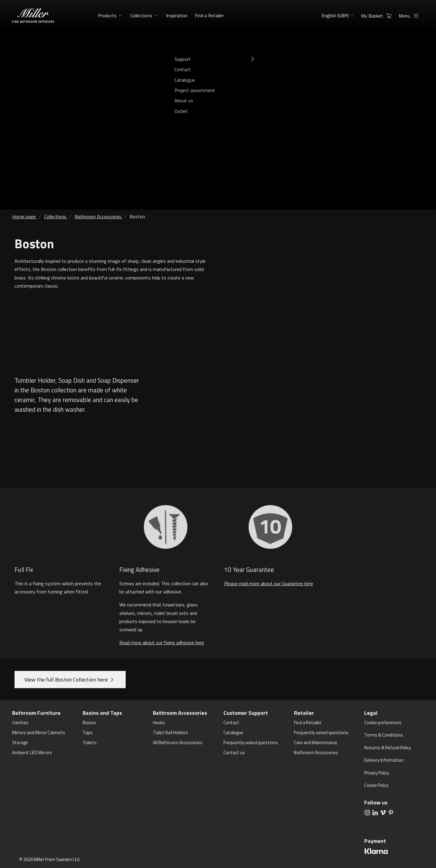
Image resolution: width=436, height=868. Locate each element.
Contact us (234, 752)
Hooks (159, 723)
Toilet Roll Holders (170, 733)
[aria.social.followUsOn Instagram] (367, 812)
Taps (88, 733)
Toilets (90, 743)
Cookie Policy (376, 785)
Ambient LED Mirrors (32, 752)
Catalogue (233, 733)
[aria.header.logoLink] (33, 16)
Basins (89, 723)
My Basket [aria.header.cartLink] (378, 16)
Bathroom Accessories (98, 216)
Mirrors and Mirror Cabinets (39, 733)
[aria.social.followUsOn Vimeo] (383, 812)
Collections (141, 15)
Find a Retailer (208, 15)
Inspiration (176, 15)
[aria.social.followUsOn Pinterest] (391, 812)
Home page (24, 216)
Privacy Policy (377, 773)
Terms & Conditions (384, 735)
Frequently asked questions (251, 743)
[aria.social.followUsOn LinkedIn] (375, 812)
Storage (20, 743)
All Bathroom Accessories (178, 743)
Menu (410, 16)
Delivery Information (384, 760)
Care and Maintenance (316, 743)
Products (107, 15)
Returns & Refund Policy (388, 748)
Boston (137, 216)
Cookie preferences (383, 723)
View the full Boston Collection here (66, 680)
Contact (231, 723)
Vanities (20, 723)
